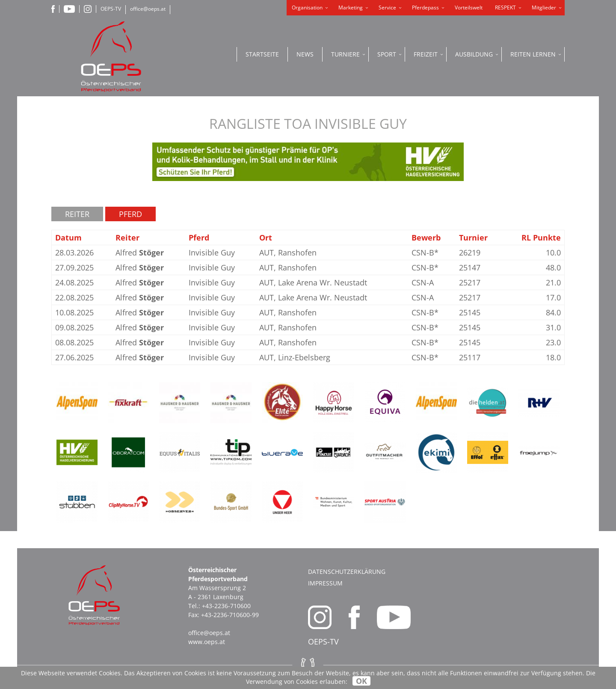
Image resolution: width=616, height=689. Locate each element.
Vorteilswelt (469, 7)
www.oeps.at (207, 642)
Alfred (140, 252)
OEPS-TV (111, 9)
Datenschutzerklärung (347, 572)
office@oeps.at (148, 9)
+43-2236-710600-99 (230, 615)
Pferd (130, 214)
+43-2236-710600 (226, 606)
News (305, 54)
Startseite (262, 54)
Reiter (77, 214)
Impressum (325, 583)
